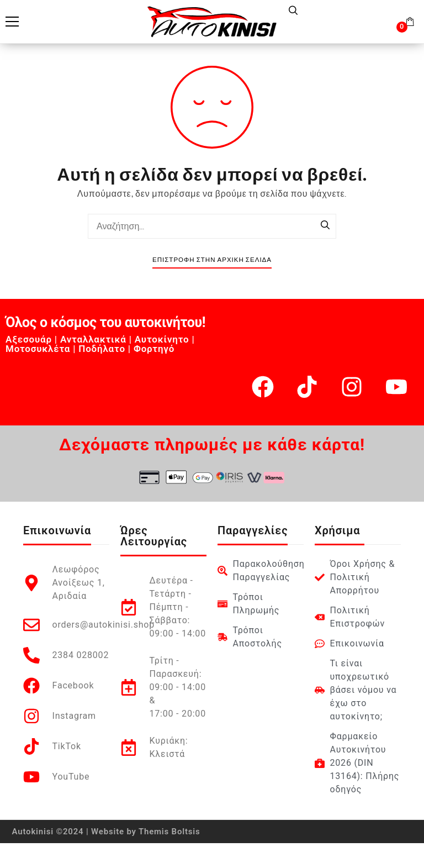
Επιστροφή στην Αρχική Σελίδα (212, 260)
